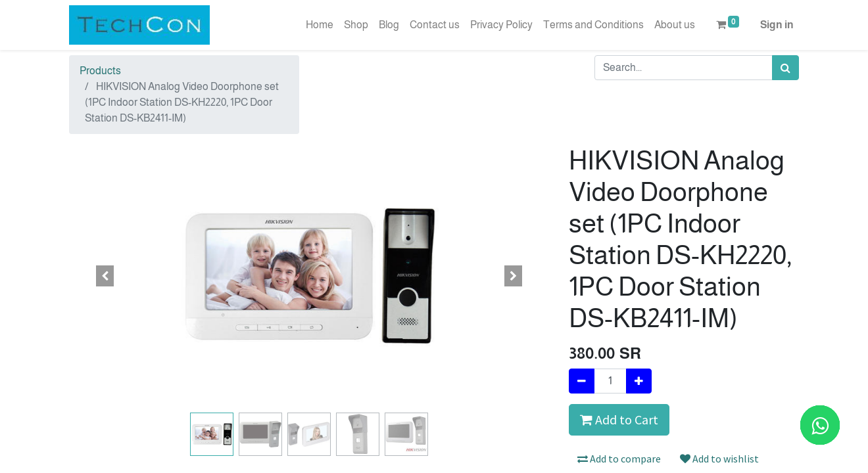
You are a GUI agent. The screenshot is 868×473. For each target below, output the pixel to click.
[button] (105, 276)
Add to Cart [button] (619, 419)
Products (100, 71)
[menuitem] (320, 25)
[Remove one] (582, 381)
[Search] (785, 68)
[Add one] (639, 381)
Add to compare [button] (619, 459)
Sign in (777, 25)
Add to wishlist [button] (719, 459)
